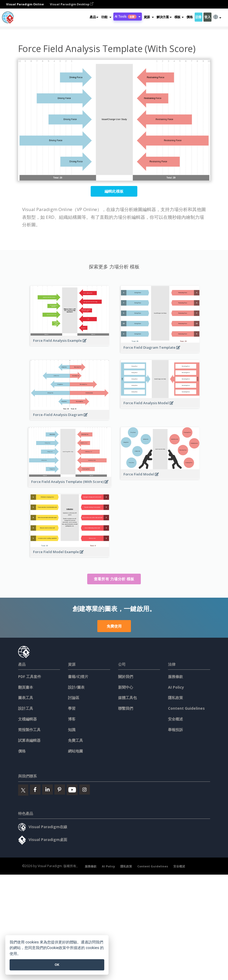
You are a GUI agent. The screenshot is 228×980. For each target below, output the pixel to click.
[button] (106, 17)
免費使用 (114, 626)
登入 (207, 17)
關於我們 (126, 677)
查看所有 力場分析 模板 (114, 579)
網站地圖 (75, 751)
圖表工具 (26, 698)
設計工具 (26, 708)
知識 (72, 730)
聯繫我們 (126, 708)
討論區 (74, 698)
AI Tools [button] (128, 16)
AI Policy (176, 687)
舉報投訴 (175, 730)
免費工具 (75, 740)
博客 (72, 719)
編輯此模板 (114, 191)
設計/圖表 (76, 687)
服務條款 (175, 677)
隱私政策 (175, 698)
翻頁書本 (26, 687)
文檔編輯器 (27, 719)
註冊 (199, 17)
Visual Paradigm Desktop (72, 4)
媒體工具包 (127, 698)
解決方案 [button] (164, 17)
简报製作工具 (29, 730)
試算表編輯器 (29, 740)
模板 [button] (179, 17)
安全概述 (175, 719)
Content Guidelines (186, 708)
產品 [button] (94, 17)
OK (57, 965)
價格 (189, 17)
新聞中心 (126, 687)
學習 (72, 708)
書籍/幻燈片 (78, 677)
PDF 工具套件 (30, 677)
